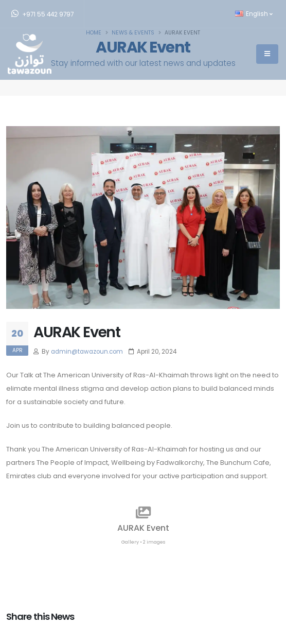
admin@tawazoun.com (87, 352)
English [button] (254, 14)
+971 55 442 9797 (42, 14)
